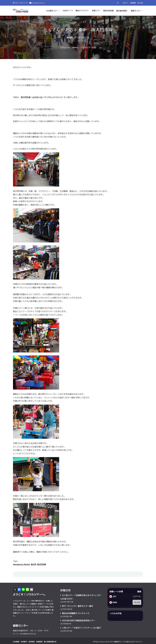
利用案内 (24, 642)
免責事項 (39, 642)
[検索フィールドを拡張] (118, 3)
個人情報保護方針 (50, 642)
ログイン (126, 3)
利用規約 (32, 642)
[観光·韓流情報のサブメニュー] (128, 11)
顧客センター (136, 11)
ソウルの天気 (115, 618)
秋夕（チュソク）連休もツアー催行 (78, 606)
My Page (140, 3)
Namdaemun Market (21, 564)
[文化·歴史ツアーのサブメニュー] (59, 11)
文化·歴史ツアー (52, 11)
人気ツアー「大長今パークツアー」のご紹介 (81, 628)
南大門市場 (41, 564)
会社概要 (16, 642)
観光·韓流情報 (121, 11)
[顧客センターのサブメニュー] (142, 11)
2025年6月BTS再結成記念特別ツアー (79, 620)
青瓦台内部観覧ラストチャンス (76, 613)
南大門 (33, 564)
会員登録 (133, 3)
